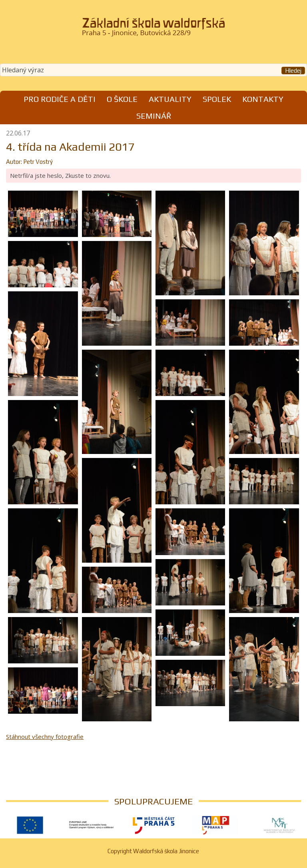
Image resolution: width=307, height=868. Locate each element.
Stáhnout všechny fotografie (45, 737)
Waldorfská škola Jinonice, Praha (153, 30)
